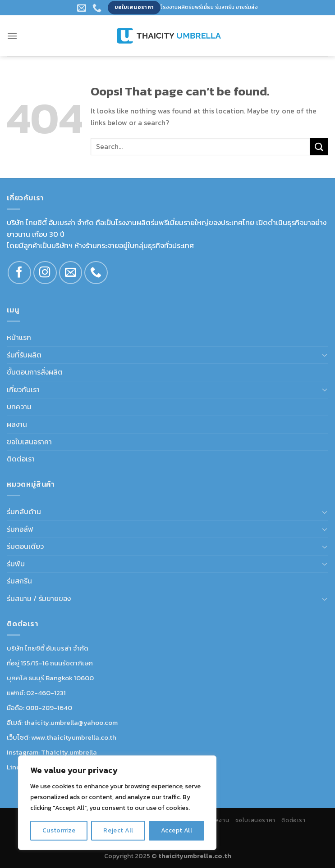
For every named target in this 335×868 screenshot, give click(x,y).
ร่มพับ (16, 564)
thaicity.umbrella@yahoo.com (71, 722)
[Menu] (12, 36)
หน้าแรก (19, 337)
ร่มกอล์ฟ (20, 529)
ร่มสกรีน (19, 581)
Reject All (118, 830)
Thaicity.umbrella (69, 752)
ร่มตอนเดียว (25, 546)
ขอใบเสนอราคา (29, 442)
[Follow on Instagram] (45, 273)
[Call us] (96, 273)
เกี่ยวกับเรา (23, 389)
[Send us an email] (71, 273)
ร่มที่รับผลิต (24, 355)
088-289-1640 (49, 708)
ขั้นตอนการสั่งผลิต (35, 372)
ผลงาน (17, 424)
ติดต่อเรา (21, 459)
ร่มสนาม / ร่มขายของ (39, 598)
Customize (59, 830)
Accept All (177, 830)
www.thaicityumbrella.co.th (74, 737)
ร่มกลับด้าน (24, 511)
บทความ (19, 407)
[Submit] (319, 147)
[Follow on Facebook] (19, 273)
